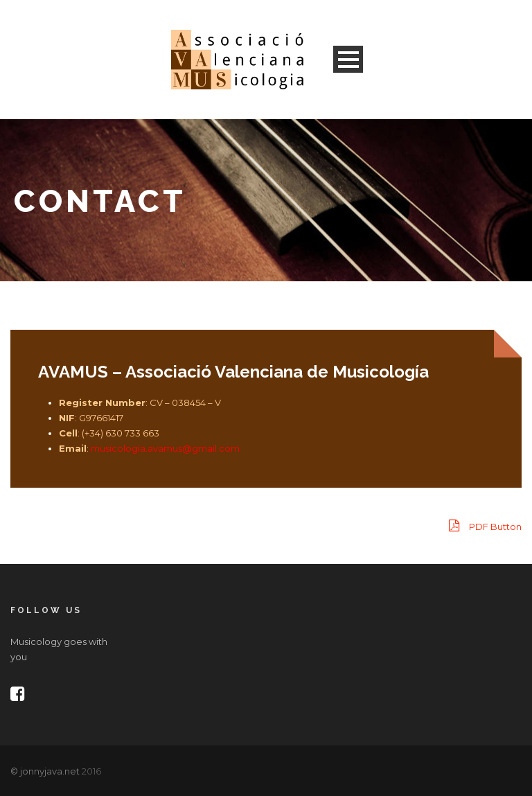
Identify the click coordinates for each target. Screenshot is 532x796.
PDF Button (485, 525)
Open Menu (348, 59)
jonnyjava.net (50, 771)
